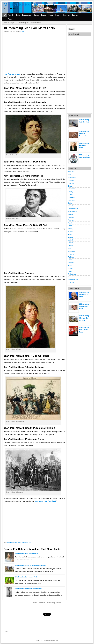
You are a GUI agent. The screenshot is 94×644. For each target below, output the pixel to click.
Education (72, 206)
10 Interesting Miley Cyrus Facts (84, 306)
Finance (71, 220)
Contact (34, 603)
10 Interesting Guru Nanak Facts (26, 577)
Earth (18, 15)
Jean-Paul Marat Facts (24, 543)
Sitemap (59, 603)
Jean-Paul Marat (12, 543)
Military (70, 237)
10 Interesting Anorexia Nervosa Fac (84, 134)
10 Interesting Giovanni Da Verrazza (84, 318)
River (70, 260)
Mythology (72, 240)
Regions (71, 254)
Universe (71, 283)
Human (71, 231)
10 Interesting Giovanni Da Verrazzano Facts (31, 565)
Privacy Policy (51, 603)
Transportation (73, 280)
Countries (66, 15)
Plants (51, 15)
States (70, 271)
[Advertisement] (34, 53)
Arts (69, 175)
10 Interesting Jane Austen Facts (26, 553)
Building (71, 180)
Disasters (71, 197)
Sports (70, 268)
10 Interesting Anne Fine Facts (84, 145)
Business (71, 183)
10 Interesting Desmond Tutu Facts (84, 295)
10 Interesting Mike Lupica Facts (84, 330)
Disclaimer (41, 603)
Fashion (71, 217)
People (58, 15)
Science (75, 15)
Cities (70, 186)
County (70, 192)
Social (70, 266)
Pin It (6, 632)
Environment (27, 15)
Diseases (71, 200)
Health (70, 226)
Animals (11, 15)
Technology (72, 274)
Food (70, 223)
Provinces (71, 251)
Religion (71, 257)
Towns (70, 277)
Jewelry (71, 234)
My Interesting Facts (29, 5)
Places (10, 19)
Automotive (72, 177)
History (36, 15)
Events (44, 15)
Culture (71, 195)
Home (5, 23)
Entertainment (73, 209)
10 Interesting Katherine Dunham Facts (29, 589)
